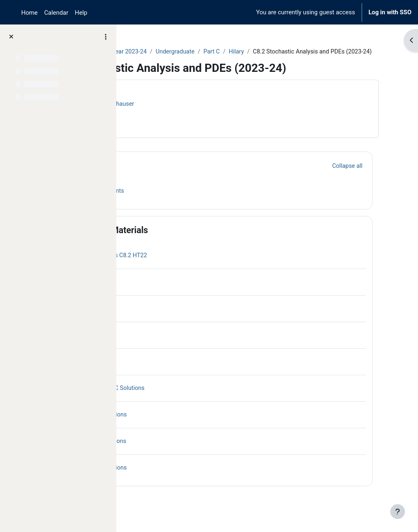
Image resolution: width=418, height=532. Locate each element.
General (176, 175)
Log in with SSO (390, 12)
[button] (147, 176)
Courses (143, 52)
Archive (174, 52)
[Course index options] (106, 37)
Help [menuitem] (81, 13)
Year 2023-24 (211, 52)
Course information (163, 129)
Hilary (320, 52)
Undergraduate (258, 52)
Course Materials (194, 240)
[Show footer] (398, 512)
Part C (295, 52)
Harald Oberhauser (191, 114)
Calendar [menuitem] (56, 13)
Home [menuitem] (29, 13)
